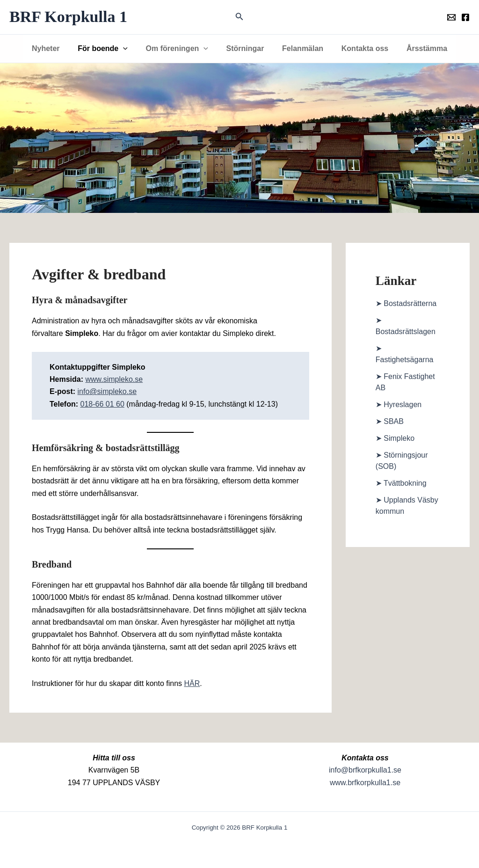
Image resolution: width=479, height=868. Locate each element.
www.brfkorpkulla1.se (365, 783)
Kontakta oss (358, 48)
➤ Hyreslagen (399, 405)
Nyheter (55, 48)
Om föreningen (180, 49)
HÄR (192, 683)
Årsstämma (417, 48)
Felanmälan (299, 48)
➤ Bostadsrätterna (406, 303)
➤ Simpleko (395, 438)
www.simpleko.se (114, 379)
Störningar (245, 48)
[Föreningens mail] (451, 17)
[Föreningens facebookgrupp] (465, 17)
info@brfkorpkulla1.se (365, 770)
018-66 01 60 (102, 404)
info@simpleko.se (107, 391)
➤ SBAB (390, 421)
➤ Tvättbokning (401, 483)
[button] (239, 17)
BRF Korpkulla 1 (68, 17)
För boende (109, 49)
